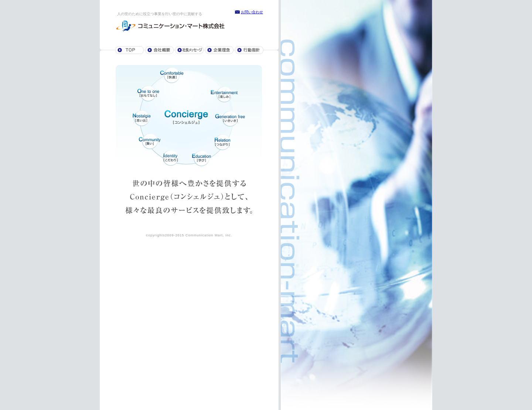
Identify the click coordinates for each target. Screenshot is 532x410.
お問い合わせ (252, 12)
